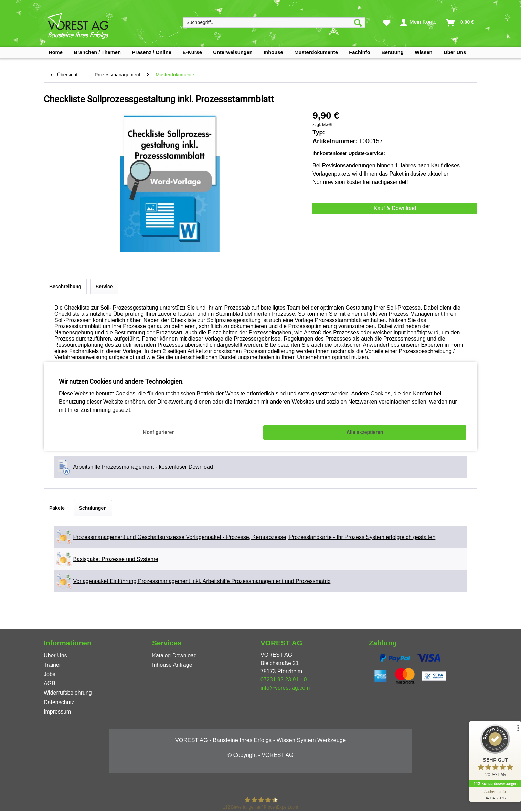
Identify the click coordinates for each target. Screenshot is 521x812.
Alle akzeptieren (365, 432)
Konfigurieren (159, 432)
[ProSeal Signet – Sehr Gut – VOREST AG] (495, 752)
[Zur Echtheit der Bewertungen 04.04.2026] (495, 794)
